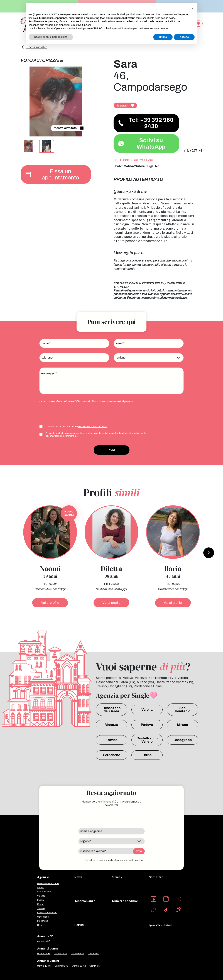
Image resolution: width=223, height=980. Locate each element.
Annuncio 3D (44, 941)
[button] (193, 9)
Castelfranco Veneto (147, 740)
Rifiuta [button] (163, 37)
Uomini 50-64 (79, 966)
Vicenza (112, 725)
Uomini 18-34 (44, 966)
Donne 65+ (93, 954)
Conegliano (183, 740)
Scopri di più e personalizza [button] (51, 37)
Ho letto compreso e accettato (115, 860)
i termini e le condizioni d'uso (93, 426)
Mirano (182, 725)
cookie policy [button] (168, 18)
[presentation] (67, 414)
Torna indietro (34, 47)
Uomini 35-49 (62, 966)
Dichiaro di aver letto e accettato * (77, 426)
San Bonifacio (183, 710)
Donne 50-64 (78, 954)
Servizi (79, 925)
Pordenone (112, 755)
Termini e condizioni (125, 901)
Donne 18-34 (44, 954)
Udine (147, 755)
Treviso (112, 740)
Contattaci (156, 877)
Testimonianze (85, 901)
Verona (147, 710)
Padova (147, 725)
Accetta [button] (184, 37)
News (78, 877)
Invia (111, 450)
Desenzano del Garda (112, 710)
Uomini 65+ (95, 966)
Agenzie (43, 877)
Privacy (117, 877)
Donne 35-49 (61, 954)
